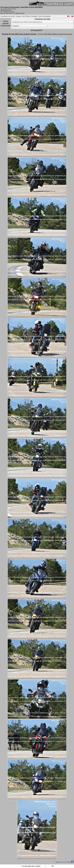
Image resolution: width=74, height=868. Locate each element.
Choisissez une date (42, 19)
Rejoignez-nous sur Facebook (64, 862)
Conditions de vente (8, 16)
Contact (18, 16)
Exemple (34, 16)
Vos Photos (26, 16)
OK (53, 866)
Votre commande (44, 16)
